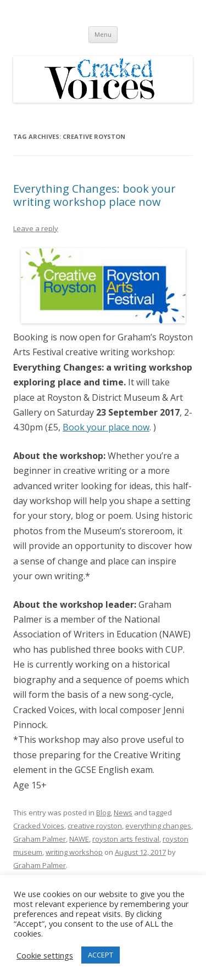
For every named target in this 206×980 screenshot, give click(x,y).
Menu (103, 34)
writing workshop (74, 852)
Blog (103, 813)
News (123, 813)
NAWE (79, 839)
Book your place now (106, 427)
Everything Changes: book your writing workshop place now (94, 195)
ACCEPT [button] (101, 955)
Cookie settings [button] (45, 955)
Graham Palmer (40, 839)
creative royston (95, 826)
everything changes (158, 826)
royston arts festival (126, 839)
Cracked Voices (39, 826)
